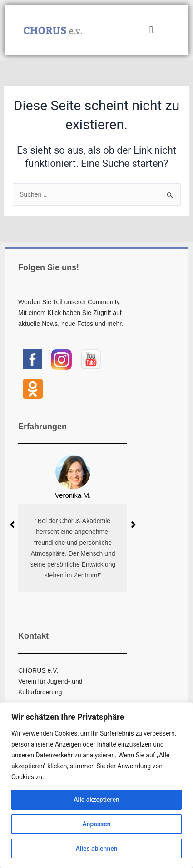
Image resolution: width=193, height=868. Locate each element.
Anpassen (96, 824)
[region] (96, 785)
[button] (151, 30)
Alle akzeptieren (96, 800)
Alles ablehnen (97, 849)
